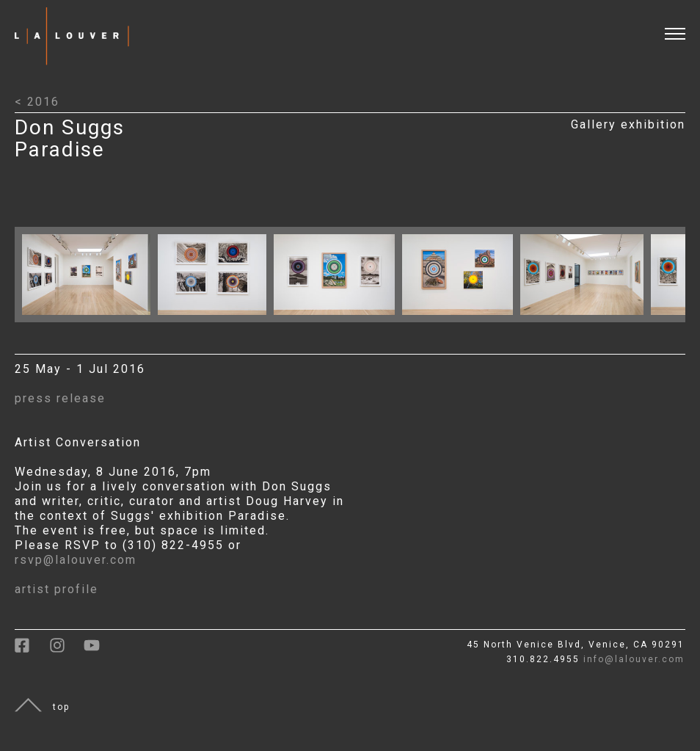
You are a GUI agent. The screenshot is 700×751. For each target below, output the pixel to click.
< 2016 (37, 102)
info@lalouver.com (634, 659)
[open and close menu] (682, 25)
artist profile (56, 589)
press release (60, 398)
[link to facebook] (32, 650)
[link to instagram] (66, 650)
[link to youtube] (99, 650)
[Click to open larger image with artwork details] (90, 318)
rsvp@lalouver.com (76, 560)
